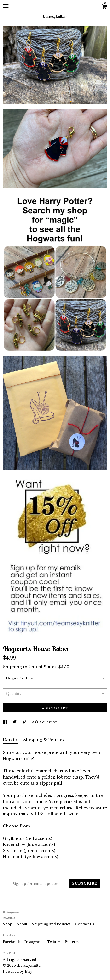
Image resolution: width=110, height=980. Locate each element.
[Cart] (104, 7)
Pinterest (73, 942)
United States (42, 667)
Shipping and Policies (52, 924)
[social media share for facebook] (5, 722)
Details (11, 740)
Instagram (34, 942)
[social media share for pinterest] (25, 722)
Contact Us (85, 924)
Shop (8, 924)
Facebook (12, 942)
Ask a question (45, 722)
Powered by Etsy (18, 971)
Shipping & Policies (44, 740)
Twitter (54, 942)
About (23, 924)
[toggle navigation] (6, 6)
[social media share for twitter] (15, 722)
